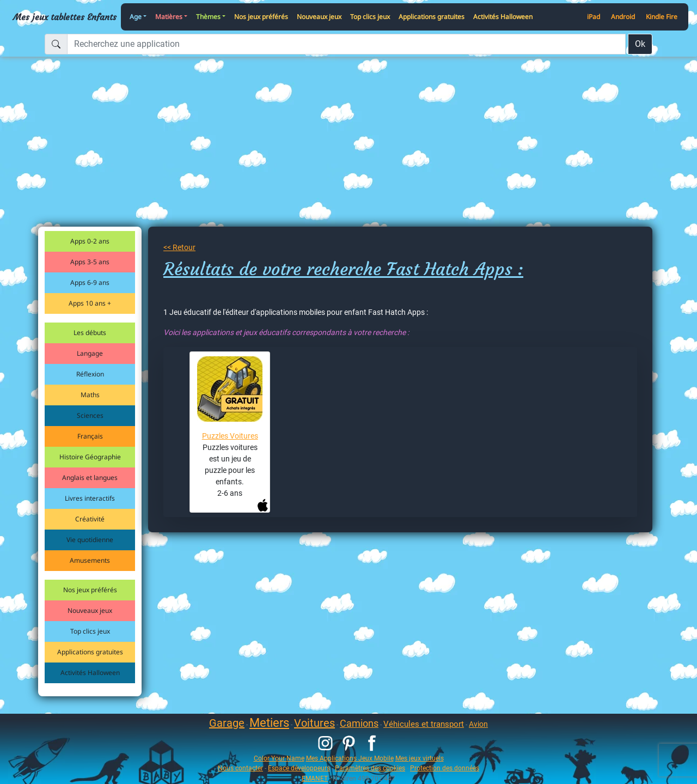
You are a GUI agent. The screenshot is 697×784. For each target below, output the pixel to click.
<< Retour (179, 247)
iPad (594, 17)
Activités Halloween (503, 17)
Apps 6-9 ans (90, 282)
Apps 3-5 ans (90, 262)
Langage (90, 353)
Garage (227, 723)
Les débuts (90, 333)
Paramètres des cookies (370, 768)
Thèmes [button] (208, 17)
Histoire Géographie (90, 457)
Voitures (314, 723)
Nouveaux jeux (319, 17)
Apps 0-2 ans (90, 241)
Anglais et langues (90, 478)
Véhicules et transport (424, 724)
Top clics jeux (370, 17)
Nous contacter (240, 768)
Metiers (269, 723)
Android (623, 17)
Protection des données (445, 768)
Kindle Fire (662, 17)
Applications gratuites (432, 17)
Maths (90, 395)
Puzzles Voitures (230, 436)
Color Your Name (279, 758)
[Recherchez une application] (346, 44)
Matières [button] (169, 17)
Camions (359, 723)
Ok (640, 44)
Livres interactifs (90, 498)
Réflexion (90, 374)
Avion (478, 724)
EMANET (315, 778)
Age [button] (136, 17)
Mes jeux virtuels (420, 758)
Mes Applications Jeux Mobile (350, 758)
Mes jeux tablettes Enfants (65, 17)
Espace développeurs (299, 768)
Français (90, 436)
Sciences (90, 415)
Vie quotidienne (90, 540)
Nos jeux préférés (261, 17)
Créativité (90, 519)
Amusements (90, 560)
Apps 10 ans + (90, 303)
